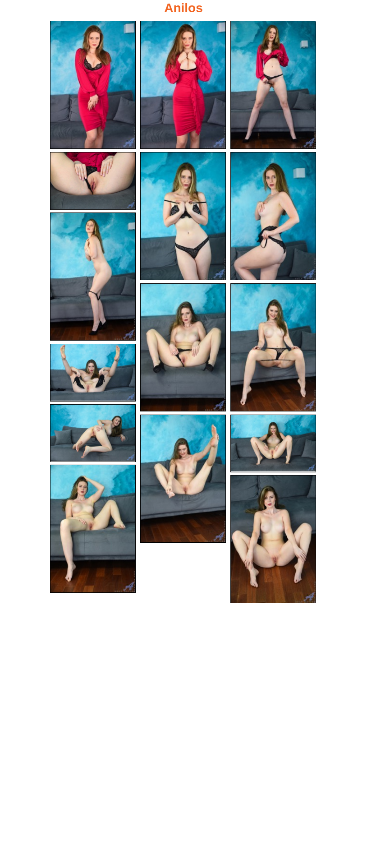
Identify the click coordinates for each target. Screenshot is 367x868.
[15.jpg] (273, 539)
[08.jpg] (183, 347)
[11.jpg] (93, 433)
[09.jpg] (273, 347)
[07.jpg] (93, 277)
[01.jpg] (93, 85)
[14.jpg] (93, 529)
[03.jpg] (273, 85)
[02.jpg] (183, 85)
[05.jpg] (183, 216)
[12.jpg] (183, 479)
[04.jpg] (93, 181)
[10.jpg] (93, 373)
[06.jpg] (273, 216)
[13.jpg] (273, 443)
